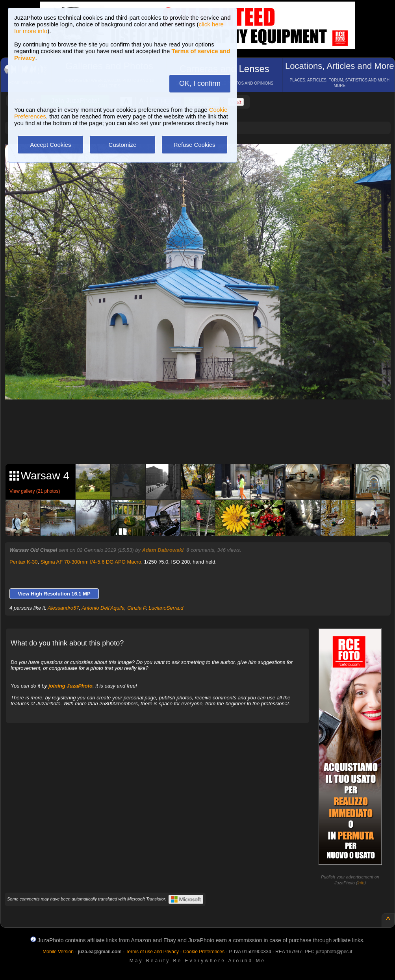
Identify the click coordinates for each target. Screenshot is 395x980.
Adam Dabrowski (163, 550)
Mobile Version (58, 952)
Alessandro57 (63, 608)
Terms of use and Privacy (152, 952)
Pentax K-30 (24, 562)
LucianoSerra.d (166, 608)
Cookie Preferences (204, 952)
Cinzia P (136, 608)
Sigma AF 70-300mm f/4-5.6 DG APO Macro (91, 562)
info (361, 883)
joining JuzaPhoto (70, 686)
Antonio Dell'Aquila (103, 608)
